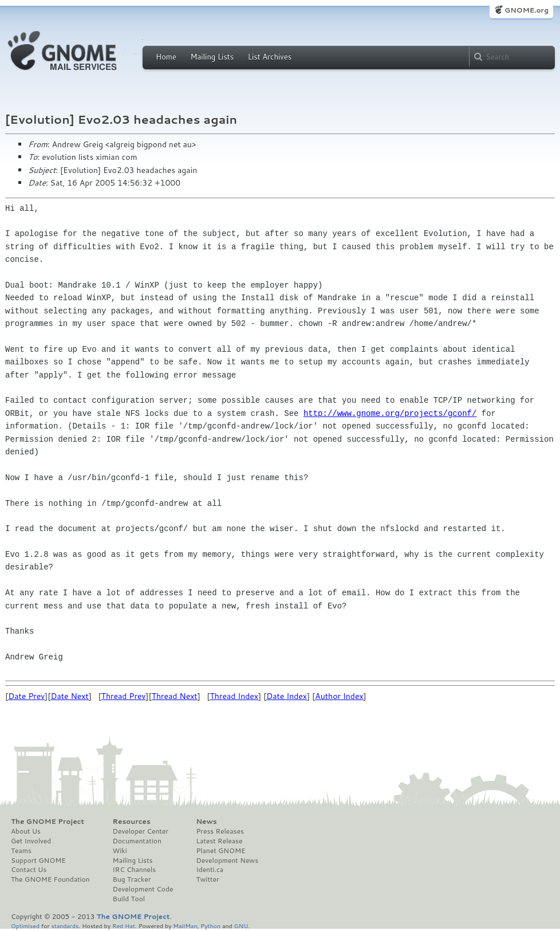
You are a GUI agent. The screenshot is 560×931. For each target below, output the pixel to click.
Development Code (143, 889)
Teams (21, 851)
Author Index (339, 696)
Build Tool (129, 899)
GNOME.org (527, 10)
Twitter (207, 879)
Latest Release (219, 841)
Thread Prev (124, 696)
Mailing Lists (212, 57)
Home (166, 57)
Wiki (120, 851)
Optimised (25, 926)
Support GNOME (38, 861)
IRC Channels (135, 870)
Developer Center (141, 831)
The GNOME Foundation (50, 879)
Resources (132, 822)
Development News (227, 861)
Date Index (287, 696)
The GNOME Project (48, 822)
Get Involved (31, 841)
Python (210, 926)
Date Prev (26, 696)
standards (65, 926)
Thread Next (175, 696)
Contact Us (29, 870)
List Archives (270, 57)
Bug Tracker (132, 879)
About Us (26, 831)
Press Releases (220, 831)
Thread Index (234, 696)
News (206, 822)
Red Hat (124, 926)
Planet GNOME (220, 851)
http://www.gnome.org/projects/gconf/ (390, 413)
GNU (241, 926)
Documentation (137, 841)
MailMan (185, 926)
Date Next (69, 696)
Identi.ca (210, 870)
